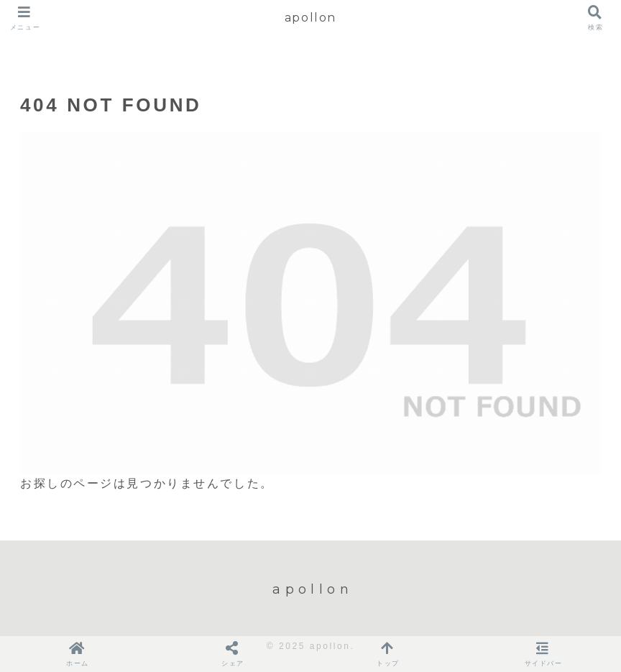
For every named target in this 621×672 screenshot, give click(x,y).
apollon (310, 18)
